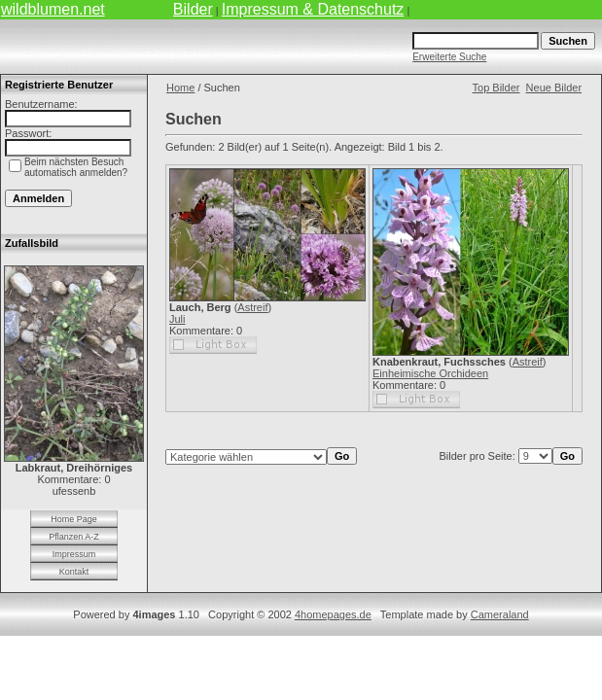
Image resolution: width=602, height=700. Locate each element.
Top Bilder (496, 87)
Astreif (252, 307)
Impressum (74, 554)
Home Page (74, 519)
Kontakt (74, 572)
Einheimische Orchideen (430, 373)
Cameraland (500, 614)
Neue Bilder (554, 87)
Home (180, 87)
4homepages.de (333, 614)
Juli (177, 319)
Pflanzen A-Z (74, 537)
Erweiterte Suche (449, 57)
